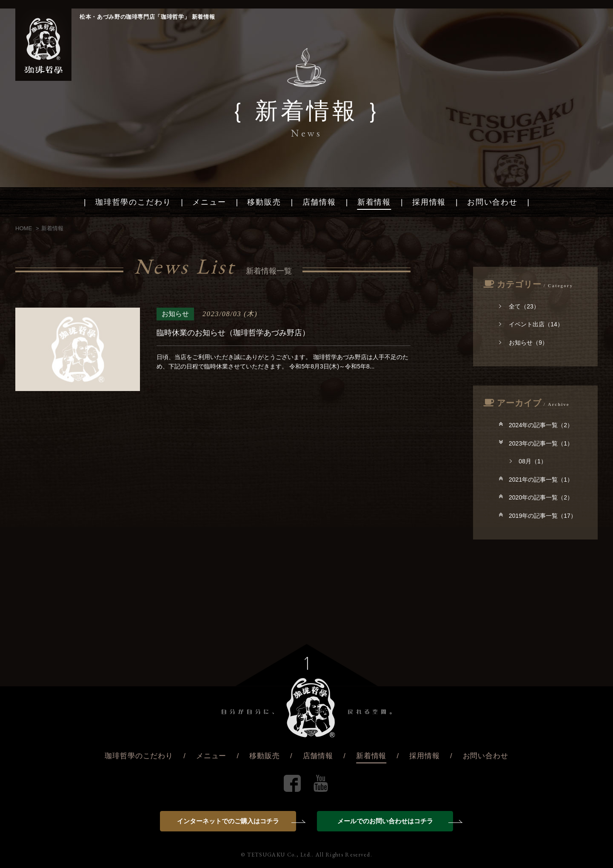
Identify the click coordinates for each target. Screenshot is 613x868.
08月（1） (528, 461)
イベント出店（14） (531, 324)
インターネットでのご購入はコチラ (237, 821)
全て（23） (519, 306)
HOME (24, 228)
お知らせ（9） (523, 343)
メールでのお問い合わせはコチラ (395, 821)
